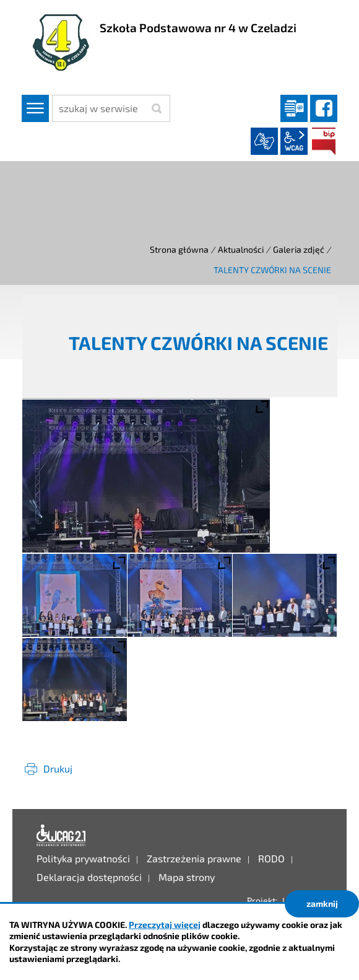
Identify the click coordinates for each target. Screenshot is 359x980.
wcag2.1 (294, 141)
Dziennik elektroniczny (294, 108)
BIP (324, 141)
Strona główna (179, 249)
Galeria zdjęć (299, 249)
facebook (324, 108)
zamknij (322, 903)
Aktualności (241, 249)
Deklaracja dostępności (61, 836)
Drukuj (58, 768)
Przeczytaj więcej (165, 925)
